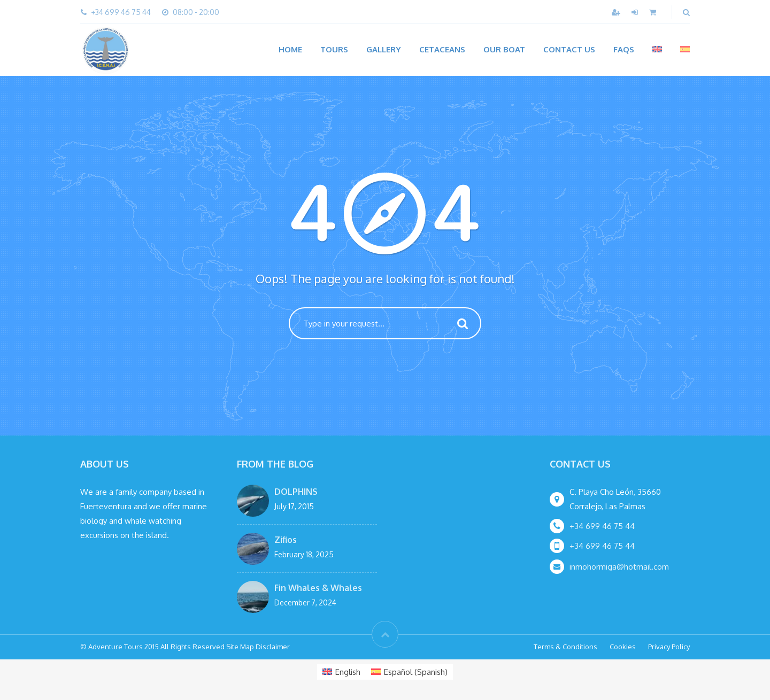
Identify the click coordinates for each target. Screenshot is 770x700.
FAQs (624, 49)
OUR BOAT (504, 49)
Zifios (286, 540)
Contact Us (569, 49)
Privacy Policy (669, 647)
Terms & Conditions (565, 647)
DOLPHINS (296, 492)
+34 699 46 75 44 (602, 526)
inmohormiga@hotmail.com (619, 567)
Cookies (623, 647)
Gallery (384, 49)
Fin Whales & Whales (318, 588)
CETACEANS (442, 49)
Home (290, 49)
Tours (334, 49)
